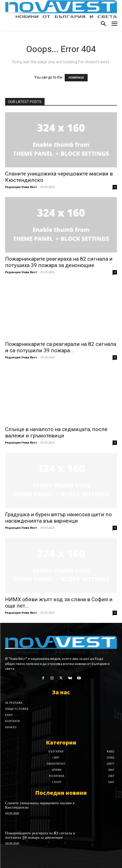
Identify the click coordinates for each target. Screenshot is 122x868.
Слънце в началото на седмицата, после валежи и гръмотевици (56, 432)
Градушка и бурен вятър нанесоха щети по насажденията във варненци (58, 518)
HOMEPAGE (76, 78)
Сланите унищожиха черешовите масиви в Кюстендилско (40, 805)
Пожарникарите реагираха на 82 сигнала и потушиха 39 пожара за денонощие (59, 262)
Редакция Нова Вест (21, 187)
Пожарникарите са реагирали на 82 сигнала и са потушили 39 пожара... (61, 347)
